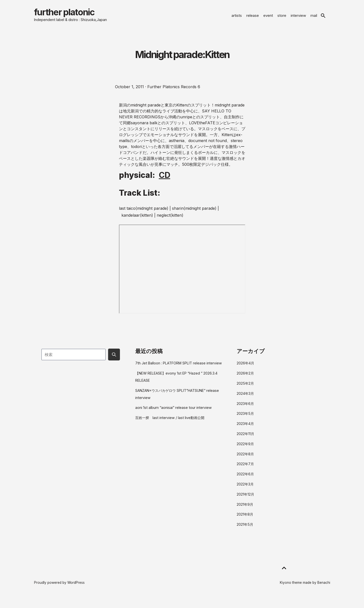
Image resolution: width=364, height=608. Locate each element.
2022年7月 (245, 469)
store (282, 18)
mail (314, 18)
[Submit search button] (114, 359)
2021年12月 (245, 499)
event (268, 18)
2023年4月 (245, 429)
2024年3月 (245, 398)
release (253, 18)
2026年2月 (245, 378)
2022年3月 (245, 489)
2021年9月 (245, 509)
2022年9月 (245, 449)
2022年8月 (245, 459)
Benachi (324, 588)
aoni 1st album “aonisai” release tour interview (173, 413)
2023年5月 (245, 419)
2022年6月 (245, 479)
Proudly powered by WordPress (59, 588)
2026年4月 (245, 368)
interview (298, 18)
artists (237, 18)
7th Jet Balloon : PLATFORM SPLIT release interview (179, 368)
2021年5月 (245, 530)
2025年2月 (245, 388)
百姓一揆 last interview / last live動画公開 (170, 423)
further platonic (80, 15)
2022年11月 (245, 439)
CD (165, 180)
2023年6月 (245, 409)
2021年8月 (245, 519)
